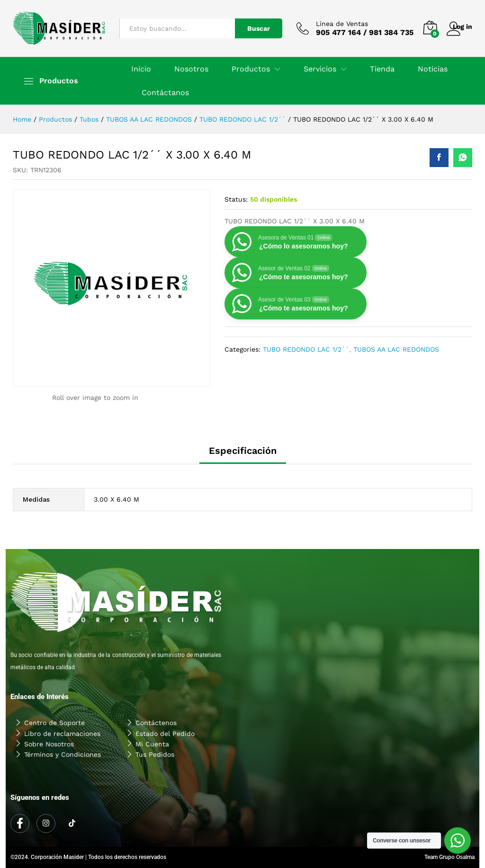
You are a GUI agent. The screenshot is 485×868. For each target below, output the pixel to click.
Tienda (382, 69)
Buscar (245, 28)
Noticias (433, 69)
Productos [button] (251, 69)
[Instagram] (46, 824)
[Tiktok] (72, 824)
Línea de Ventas (328, 24)
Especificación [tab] (243, 451)
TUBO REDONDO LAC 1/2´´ (306, 349)
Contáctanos (165, 93)
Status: (236, 199)
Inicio (141, 69)
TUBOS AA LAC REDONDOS (396, 349)
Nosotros (191, 69)
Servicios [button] (320, 69)
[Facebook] (20, 824)
